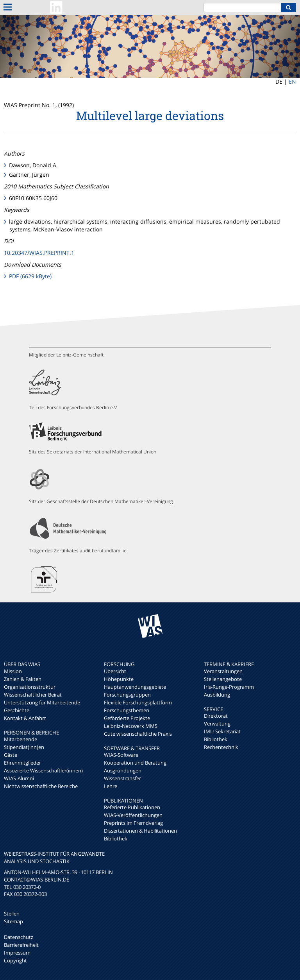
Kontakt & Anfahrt (25, 718)
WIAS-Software (121, 755)
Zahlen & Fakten (23, 679)
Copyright (15, 960)
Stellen (12, 914)
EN (292, 82)
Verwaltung (217, 724)
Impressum (17, 953)
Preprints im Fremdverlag (133, 823)
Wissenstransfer (122, 778)
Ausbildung (217, 695)
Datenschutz (19, 937)
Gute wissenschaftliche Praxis (138, 734)
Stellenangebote (223, 679)
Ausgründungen (123, 770)
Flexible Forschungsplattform (138, 702)
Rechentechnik (221, 747)
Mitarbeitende (21, 739)
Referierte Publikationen (132, 807)
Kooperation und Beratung (135, 763)
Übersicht (115, 671)
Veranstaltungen (223, 671)
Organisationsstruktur (30, 687)
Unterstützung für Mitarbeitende (42, 702)
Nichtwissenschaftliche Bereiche (41, 786)
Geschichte (17, 710)
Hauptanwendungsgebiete (135, 687)
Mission (13, 671)
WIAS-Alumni (19, 778)
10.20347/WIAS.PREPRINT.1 (39, 253)
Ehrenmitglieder (22, 763)
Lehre (111, 786)
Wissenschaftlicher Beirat (33, 695)
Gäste (11, 755)
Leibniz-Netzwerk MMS (131, 726)
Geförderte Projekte (127, 718)
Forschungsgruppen (127, 695)
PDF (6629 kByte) (30, 276)
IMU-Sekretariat (222, 731)
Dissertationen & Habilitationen (140, 831)
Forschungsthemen (127, 710)
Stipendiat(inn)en (24, 747)
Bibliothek (116, 838)
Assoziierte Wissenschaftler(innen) (43, 770)
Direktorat (216, 716)
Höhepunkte (119, 679)
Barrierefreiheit (21, 945)
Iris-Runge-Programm (229, 687)
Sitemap (13, 921)
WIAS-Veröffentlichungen (133, 815)
